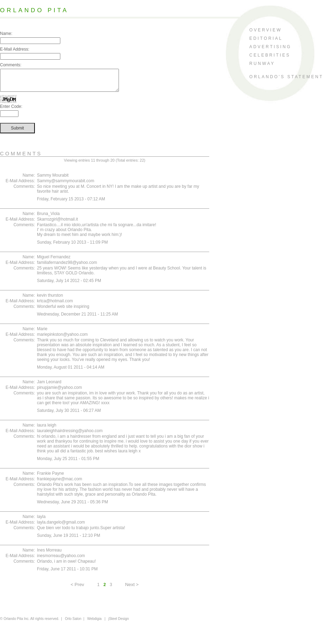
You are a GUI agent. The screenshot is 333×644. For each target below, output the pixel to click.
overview (266, 30)
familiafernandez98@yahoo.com (67, 267)
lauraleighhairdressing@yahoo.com (70, 435)
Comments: (11, 65)
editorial (266, 38)
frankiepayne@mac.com (60, 483)
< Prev (77, 589)
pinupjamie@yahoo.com (59, 392)
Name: (6, 34)
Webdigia (94, 623)
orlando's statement (286, 77)
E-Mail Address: (15, 49)
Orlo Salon (73, 623)
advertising (270, 47)
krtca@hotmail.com (55, 305)
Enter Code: (11, 111)
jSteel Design (119, 623)
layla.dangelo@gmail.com (61, 526)
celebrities (270, 55)
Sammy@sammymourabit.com (66, 185)
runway (262, 64)
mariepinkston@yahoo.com (62, 339)
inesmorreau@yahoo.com (61, 560)
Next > (132, 589)
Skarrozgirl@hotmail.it (58, 223)
